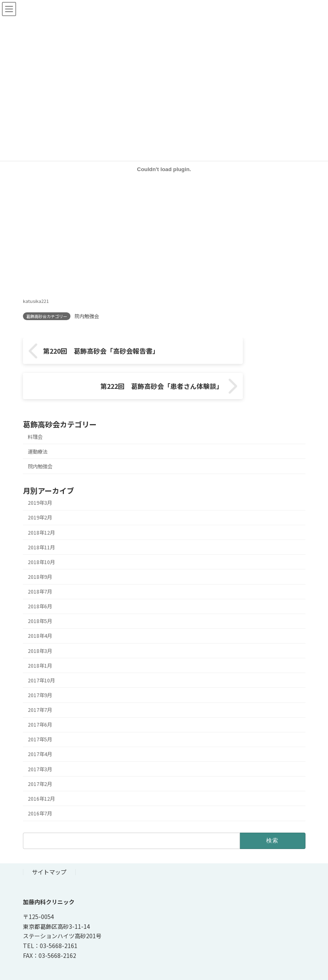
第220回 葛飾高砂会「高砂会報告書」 (94, 355)
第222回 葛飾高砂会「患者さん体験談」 (231, 355)
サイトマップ (49, 850)
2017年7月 (40, 688)
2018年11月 (41, 525)
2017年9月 (40, 673)
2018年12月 (41, 510)
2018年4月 (40, 614)
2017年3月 (40, 747)
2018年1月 (40, 643)
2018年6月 (40, 584)
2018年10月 (41, 540)
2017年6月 (40, 702)
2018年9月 (40, 555)
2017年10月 (41, 658)
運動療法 (38, 429)
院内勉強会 (87, 316)
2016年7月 (40, 791)
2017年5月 (40, 717)
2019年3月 (40, 481)
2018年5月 (40, 599)
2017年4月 (40, 732)
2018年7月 (40, 569)
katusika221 (36, 301)
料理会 (35, 414)
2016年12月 (41, 776)
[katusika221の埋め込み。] (164, 169)
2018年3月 (40, 628)
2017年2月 (40, 761)
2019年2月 (40, 495)
